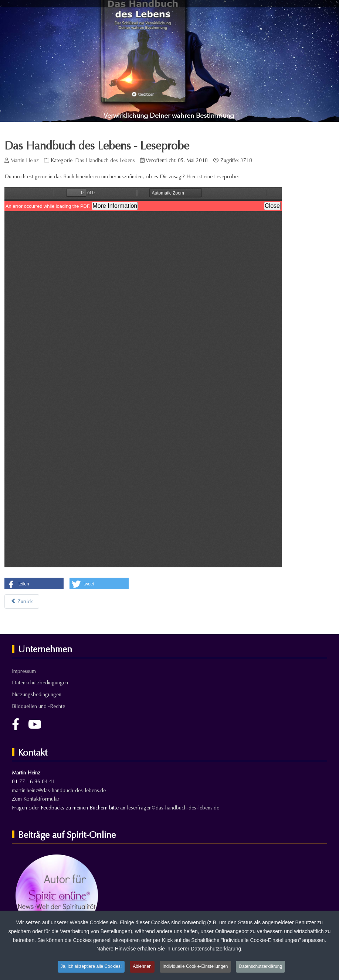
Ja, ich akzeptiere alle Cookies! (91, 966)
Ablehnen (142, 966)
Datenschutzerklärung (260, 966)
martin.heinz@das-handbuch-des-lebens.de (59, 790)
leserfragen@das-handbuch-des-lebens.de (173, 808)
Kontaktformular (41, 799)
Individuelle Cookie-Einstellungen (195, 966)
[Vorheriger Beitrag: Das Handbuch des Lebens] (22, 601)
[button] (34, 584)
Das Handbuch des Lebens (105, 160)
